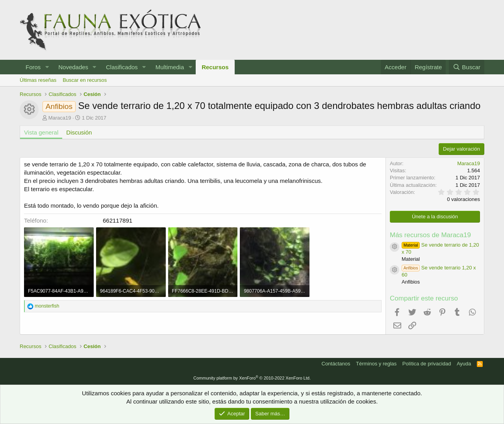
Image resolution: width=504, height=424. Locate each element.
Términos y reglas (376, 364)
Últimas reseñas (38, 80)
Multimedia (170, 67)
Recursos (215, 67)
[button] (47, 67)
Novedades (73, 67)
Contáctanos (336, 364)
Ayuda (464, 364)
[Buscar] (467, 67)
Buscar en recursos (85, 80)
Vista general (41, 132)
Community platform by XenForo (252, 378)
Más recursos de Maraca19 (430, 235)
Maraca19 (60, 118)
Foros (33, 67)
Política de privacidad (427, 364)
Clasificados (122, 67)
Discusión (79, 132)
